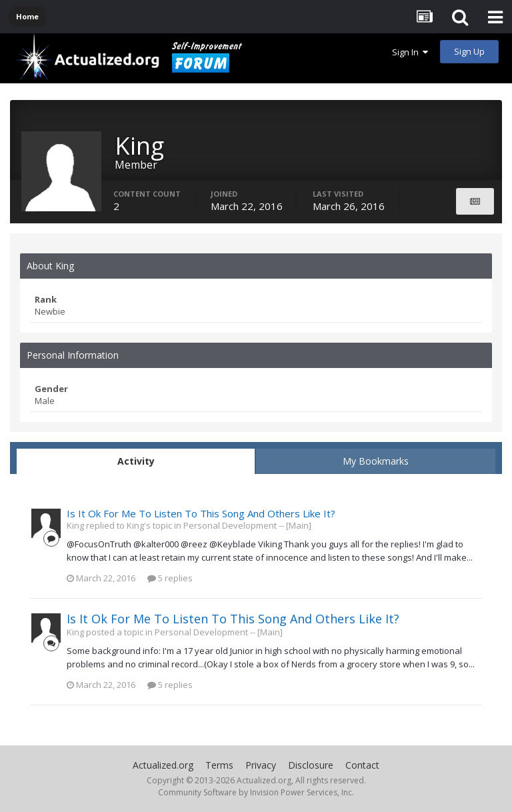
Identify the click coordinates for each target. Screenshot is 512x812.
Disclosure (311, 765)
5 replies (170, 578)
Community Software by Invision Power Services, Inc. (256, 792)
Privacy (261, 765)
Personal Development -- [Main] (247, 525)
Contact (362, 765)
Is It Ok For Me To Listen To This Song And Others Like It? (201, 513)
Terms (219, 765)
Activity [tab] (136, 461)
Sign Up (469, 51)
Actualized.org (163, 765)
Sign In (410, 52)
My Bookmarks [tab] (376, 461)
